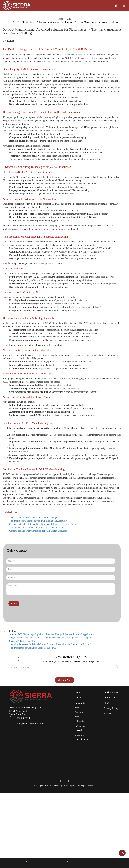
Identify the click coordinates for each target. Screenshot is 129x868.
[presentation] (26, 646)
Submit (14, 660)
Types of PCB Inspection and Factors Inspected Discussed (39, 571)
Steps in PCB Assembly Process (26, 684)
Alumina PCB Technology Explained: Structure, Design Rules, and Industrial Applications (56, 678)
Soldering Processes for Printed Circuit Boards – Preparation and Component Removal (55, 688)
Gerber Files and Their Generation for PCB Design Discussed (41, 574)
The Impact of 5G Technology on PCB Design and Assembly (40, 564)
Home (60, 19)
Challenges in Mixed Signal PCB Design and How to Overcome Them (45, 567)
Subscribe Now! (65, 723)
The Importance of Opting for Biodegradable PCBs (36, 691)
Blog (69, 19)
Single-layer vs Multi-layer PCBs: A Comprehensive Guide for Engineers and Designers (54, 681)
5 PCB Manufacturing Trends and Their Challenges (36, 561)
